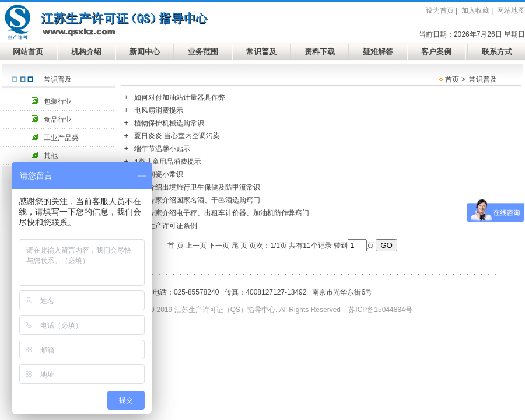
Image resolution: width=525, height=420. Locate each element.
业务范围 (203, 52)
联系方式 (497, 52)
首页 (452, 79)
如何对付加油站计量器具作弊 (180, 97)
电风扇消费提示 (159, 110)
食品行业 (58, 120)
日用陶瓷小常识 (159, 174)
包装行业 (58, 101)
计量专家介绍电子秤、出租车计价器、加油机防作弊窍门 (222, 213)
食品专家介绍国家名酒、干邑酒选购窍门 (197, 200)
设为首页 (440, 10)
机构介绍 (86, 52)
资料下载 (320, 52)
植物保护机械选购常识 (169, 123)
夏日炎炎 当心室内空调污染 (177, 136)
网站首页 (28, 52)
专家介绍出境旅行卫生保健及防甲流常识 (197, 187)
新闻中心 (145, 52)
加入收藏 (475, 10)
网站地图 (511, 10)
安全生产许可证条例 (166, 226)
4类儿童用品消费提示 (168, 162)
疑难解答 (378, 52)
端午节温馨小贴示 (162, 149)
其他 (51, 156)
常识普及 (261, 52)
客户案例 (436, 52)
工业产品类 (61, 138)
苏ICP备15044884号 (380, 310)
